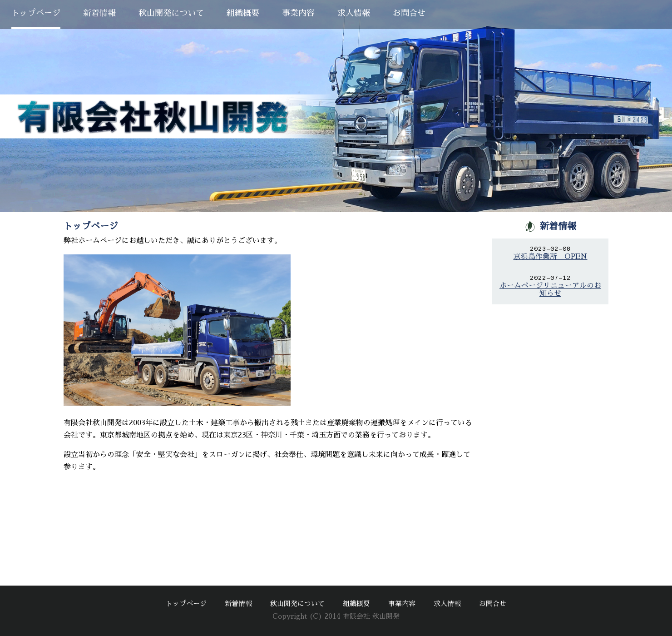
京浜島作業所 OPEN (551, 257)
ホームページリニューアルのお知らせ (550, 290)
